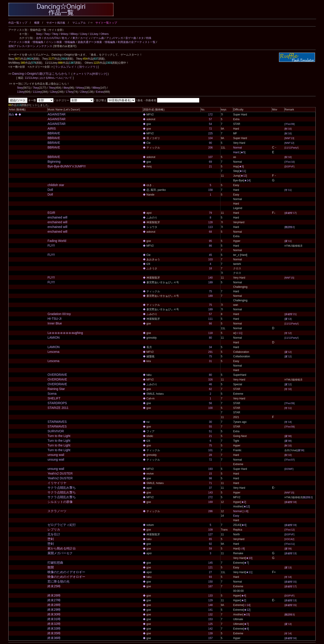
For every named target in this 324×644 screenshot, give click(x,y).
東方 (75, 38)
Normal (237, 148)
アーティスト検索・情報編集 (26, 42)
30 (210, 422)
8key (66, 88)
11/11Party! (291, 148)
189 (210, 282)
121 (210, 567)
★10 (249, 558)
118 (210, 333)
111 (210, 319)
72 (210, 129)
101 (210, 450)
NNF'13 (289, 138)
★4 (244, 525)
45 (210, 255)
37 (210, 488)
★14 (247, 180)
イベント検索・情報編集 (61, 42)
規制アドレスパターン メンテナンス (30, 46)
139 (210, 633)
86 (210, 246)
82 (210, 389)
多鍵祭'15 (290, 582)
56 (210, 403)
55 (210, 427)
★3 (241, 167)
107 (210, 157)
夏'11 (288, 241)
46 (210, 384)
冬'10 (288, 389)
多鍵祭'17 (290, 213)
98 (210, 478)
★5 (243, 152)
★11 (242, 171)
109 (210, 530)
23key (84, 92)
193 (210, 469)
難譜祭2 (289, 227)
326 (210, 380)
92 (210, 544)
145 (210, 563)
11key (84, 34)
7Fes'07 (289, 460)
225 (210, 133)
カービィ (85, 38)
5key (39, 34)
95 (210, 241)
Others (105, 34)
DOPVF (289, 167)
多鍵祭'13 (290, 553)
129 (210, 600)
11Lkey (94, 34)
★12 (243, 176)
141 (210, 610)
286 (210, 511)
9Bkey (74, 34)
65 (210, 539)
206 (210, 148)
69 (210, 162)
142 (210, 629)
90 (210, 143)
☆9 (242, 549)
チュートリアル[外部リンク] (90, 74)
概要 (37, 23)
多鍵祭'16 (290, 638)
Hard (236, 152)
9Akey (64, 34)
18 (210, 268)
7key (47, 34)
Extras (100, 92)
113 (210, 227)
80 (210, 338)
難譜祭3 (289, 615)
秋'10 (288, 129)
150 (210, 582)
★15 (246, 615)
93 (210, 577)
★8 (246, 629)
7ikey (55, 34)
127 (210, 534)
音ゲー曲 (131, 38)
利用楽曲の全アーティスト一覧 (137, 42)
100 (210, 408)
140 (210, 278)
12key (54, 92)
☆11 (239, 333)
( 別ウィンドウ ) (87, 67)
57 (210, 119)
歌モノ (66, 38)
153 (210, 619)
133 (210, 596)
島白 (12, 115)
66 (210, 324)
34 (210, 347)
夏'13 (288, 319)
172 (210, 115)
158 (210, 190)
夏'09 (288, 549)
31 (210, 361)
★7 (246, 563)
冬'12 (288, 333)
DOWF (289, 469)
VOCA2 (289, 539)
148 (210, 605)
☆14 (247, 605)
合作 (39, 38)
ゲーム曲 (99, 38)
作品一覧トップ (18, 23)
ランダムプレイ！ (66, 67)
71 (210, 483)
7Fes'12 (289, 530)
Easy (236, 516)
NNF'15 (289, 278)
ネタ (141, 38)
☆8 (246, 511)
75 (210, 291)
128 (210, 222)
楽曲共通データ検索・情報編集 (97, 42)
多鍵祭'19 (290, 525)
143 (210, 493)
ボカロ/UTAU (52, 38)
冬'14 (288, 422)
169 (210, 502)
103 (210, 259)
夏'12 (288, 352)
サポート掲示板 (56, 23)
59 (210, 549)
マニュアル (79, 23)
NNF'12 (289, 143)
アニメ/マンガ (115, 38)
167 (210, 586)
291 (210, 352)
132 (210, 615)
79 (210, 213)
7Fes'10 (289, 162)
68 (210, 232)
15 (210, 474)
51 (210, 431)
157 (210, 638)
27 (210, 572)
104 (210, 138)
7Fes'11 (289, 544)
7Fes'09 (289, 124)
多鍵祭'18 (290, 502)
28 (210, 455)
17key (70, 92)
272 (210, 497)
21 (210, 167)
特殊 (149, 38)
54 (210, 124)
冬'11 (288, 190)
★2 (243, 502)
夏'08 (288, 436)
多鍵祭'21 (290, 314)
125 (210, 624)
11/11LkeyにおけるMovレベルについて (49, 78)
